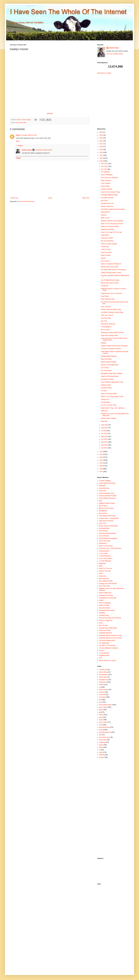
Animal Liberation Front (107, 493)
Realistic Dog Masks (108, 229)
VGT (101, 658)
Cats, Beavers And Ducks (107, 516)
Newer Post (14, 198)
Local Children (106, 183)
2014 (101, 452)
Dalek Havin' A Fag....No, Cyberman (113, 408)
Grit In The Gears (105, 541)
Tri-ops (101, 650)
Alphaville (102, 486)
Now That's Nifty (104, 586)
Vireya (18, 135)
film (100, 700)
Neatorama (103, 576)
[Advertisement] (113, 99)
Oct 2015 (104, 169)
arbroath (50, 113)
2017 (101, 155)
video (101, 752)
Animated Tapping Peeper (109, 195)
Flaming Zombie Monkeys (107, 533)
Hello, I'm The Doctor (106, 546)
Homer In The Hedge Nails (110, 365)
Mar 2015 (105, 442)
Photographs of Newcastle (108, 598)
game (101, 710)
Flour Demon (105, 261)
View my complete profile (115, 54)
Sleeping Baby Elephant (109, 356)
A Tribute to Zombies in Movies (111, 349)
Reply (18, 141)
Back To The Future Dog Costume (112, 224)
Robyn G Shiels (104, 605)
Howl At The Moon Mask (109, 394)
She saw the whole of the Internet (110, 618)
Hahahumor (103, 543)
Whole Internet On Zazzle (107, 661)
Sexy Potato (105, 296)
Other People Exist (105, 593)
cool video (102, 697)
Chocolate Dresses (107, 198)
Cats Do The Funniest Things (110, 192)
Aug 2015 (105, 428)
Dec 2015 (105, 164)
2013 (101, 454)
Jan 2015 (104, 448)
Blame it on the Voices (106, 508)
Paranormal (103, 682)
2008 (101, 469)
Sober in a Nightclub (106, 620)
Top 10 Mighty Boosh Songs (110, 280)
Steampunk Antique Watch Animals (112, 332)
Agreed (103, 258)
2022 (101, 141)
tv (100, 750)
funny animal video (21, 123)
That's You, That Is (107, 315)
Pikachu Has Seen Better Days (111, 309)
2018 (101, 152)
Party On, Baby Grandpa (109, 244)
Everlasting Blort (104, 528)
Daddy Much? (105, 212)
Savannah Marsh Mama (107, 610)
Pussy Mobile (105, 186)
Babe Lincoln (105, 218)
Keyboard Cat (104, 680)
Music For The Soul (105, 568)
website (102, 755)
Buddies (104, 343)
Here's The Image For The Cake (111, 232)
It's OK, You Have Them (109, 405)
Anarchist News (104, 488)
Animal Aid (103, 491)
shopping (102, 742)
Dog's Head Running (108, 299)
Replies (20, 146)
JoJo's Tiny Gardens (106, 558)
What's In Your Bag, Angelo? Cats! (112, 396)
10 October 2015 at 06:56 (44, 150)
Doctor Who (103, 672)
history (101, 715)
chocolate (102, 695)
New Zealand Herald (106, 581)
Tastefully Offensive (105, 633)
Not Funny (104, 201)
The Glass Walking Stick (107, 640)
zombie (101, 757)
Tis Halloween (105, 172)
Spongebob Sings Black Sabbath (112, 373)
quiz (100, 735)
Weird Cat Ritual (106, 359)
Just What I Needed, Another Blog (112, 312)
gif (100, 712)
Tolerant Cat (105, 399)
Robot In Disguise (105, 603)
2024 (101, 135)
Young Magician (106, 327)
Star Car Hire (103, 625)
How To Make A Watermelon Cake (112, 382)
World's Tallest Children (109, 418)
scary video (103, 740)
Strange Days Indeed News (108, 628)
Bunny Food (103, 513)
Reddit (101, 600)
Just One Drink (106, 318)
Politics (101, 685)
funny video (103, 707)
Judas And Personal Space (110, 376)
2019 (101, 150)
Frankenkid (104, 286)
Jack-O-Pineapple (107, 175)
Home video (103, 677)
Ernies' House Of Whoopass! (108, 526)
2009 (101, 466)
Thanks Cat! (105, 247)
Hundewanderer (104, 551)
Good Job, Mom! (106, 252)
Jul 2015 (104, 431)
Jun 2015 (104, 433)
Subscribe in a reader (104, 73)
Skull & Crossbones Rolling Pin (111, 264)
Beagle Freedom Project (107, 503)
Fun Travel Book (106, 371)
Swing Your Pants (105, 630)
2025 (101, 132)
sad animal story (104, 737)
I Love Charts (103, 553)
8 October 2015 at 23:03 (29, 135)
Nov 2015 (105, 166)
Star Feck (104, 321)
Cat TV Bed (105, 368)
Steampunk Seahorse (108, 324)
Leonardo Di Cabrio (107, 379)
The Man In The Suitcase (107, 645)
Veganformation (104, 656)
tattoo (101, 747)
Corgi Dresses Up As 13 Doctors (112, 293)
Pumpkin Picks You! (107, 203)
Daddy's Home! (106, 385)
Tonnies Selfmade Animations (109, 648)
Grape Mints (105, 235)
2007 (101, 472)
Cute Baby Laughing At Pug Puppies (113, 209)
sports (101, 745)
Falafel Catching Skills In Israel (111, 273)
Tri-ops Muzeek (104, 653)
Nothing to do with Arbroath (108, 584)
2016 (101, 158)
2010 (101, 463)
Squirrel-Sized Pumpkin (109, 362)
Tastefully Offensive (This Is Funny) (111, 638)
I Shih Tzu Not (106, 249)
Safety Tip (104, 411)
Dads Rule (104, 421)
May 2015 (105, 436)
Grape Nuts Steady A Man (109, 335)
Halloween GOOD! (107, 238)
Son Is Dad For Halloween (109, 178)
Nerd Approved (104, 579)
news (101, 725)
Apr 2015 (104, 439)
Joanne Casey (22, 120)
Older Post (86, 198)
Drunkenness (103, 675)
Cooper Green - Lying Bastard (109, 518)
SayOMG (102, 613)
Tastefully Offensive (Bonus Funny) (110, 635)
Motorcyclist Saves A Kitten (110, 283)
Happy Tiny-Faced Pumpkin (110, 226)
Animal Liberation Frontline (108, 496)
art (100, 687)
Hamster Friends (106, 388)
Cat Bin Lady (103, 670)
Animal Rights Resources (107, 498)
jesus (101, 717)
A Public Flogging (105, 481)
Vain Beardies (105, 402)
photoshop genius (105, 732)
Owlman (104, 215)
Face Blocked (104, 531)
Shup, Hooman (106, 307)
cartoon (101, 692)
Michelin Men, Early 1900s (110, 267)
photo (101, 730)
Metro (101, 566)
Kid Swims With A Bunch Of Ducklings (113, 270)
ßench (101, 623)
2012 (101, 457)
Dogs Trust (103, 523)
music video (103, 722)
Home (50, 198)
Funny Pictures (104, 536)
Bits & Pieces (103, 506)
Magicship (102, 563)
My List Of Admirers (107, 241)
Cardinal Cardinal (107, 189)
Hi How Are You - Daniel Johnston (110, 548)
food (100, 702)
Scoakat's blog (104, 615)
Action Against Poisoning (107, 483)
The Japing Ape (104, 643)
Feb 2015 (105, 445)
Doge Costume (106, 180)
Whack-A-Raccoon (107, 206)
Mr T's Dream (105, 330)
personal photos (104, 727)
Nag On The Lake (105, 571)
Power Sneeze (106, 255)
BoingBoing (103, 511)
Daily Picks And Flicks (106, 521)
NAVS (101, 573)
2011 (101, 460)
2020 (101, 147)
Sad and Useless (105, 608)
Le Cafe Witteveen (105, 561)
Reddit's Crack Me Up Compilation (112, 221)
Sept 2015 (105, 425)
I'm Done (104, 391)
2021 (101, 144)
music (101, 720)
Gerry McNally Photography (108, 538)
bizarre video (103, 690)
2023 (101, 138)
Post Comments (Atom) (27, 201)
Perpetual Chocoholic (106, 595)
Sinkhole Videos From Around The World (114, 346)
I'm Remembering (105, 556)
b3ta (100, 501)
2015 (101, 161)
